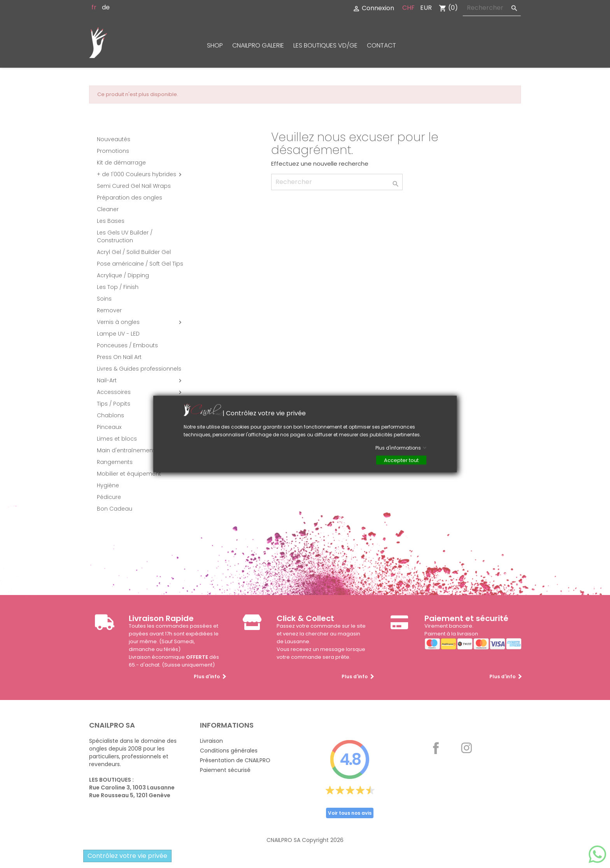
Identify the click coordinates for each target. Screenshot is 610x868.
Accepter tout (401, 460)
